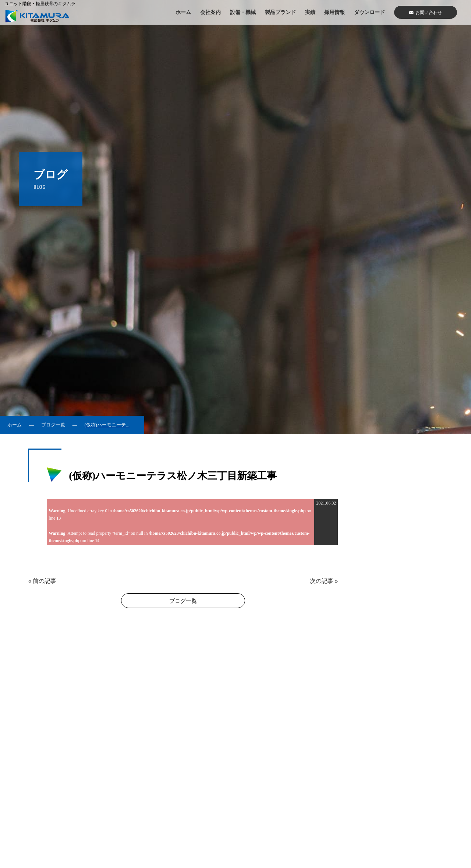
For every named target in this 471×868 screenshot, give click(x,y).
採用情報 (334, 12)
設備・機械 (243, 12)
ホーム (183, 12)
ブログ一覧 (53, 425)
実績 (310, 12)
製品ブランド (280, 12)
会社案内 (210, 12)
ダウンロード (369, 12)
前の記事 (45, 581)
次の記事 (322, 581)
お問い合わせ (426, 13)
